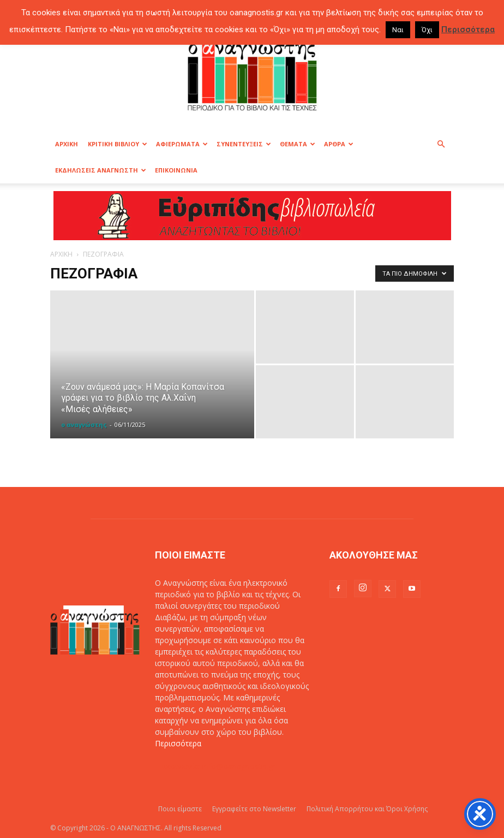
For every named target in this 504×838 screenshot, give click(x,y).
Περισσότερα (178, 743)
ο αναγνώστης (84, 424)
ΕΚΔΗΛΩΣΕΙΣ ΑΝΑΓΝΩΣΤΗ (101, 170)
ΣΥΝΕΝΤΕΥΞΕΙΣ (244, 144)
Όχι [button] (427, 30)
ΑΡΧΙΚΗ (67, 144)
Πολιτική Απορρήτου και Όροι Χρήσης (367, 809)
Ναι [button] (398, 30)
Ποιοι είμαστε (180, 809)
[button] (441, 144)
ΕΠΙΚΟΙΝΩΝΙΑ (176, 170)
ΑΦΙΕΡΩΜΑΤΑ (182, 144)
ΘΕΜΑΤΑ (298, 144)
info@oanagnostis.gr (239, 766)
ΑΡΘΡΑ (339, 144)
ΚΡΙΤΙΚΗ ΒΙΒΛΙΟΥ (118, 144)
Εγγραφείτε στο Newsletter (254, 809)
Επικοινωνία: (179, 766)
